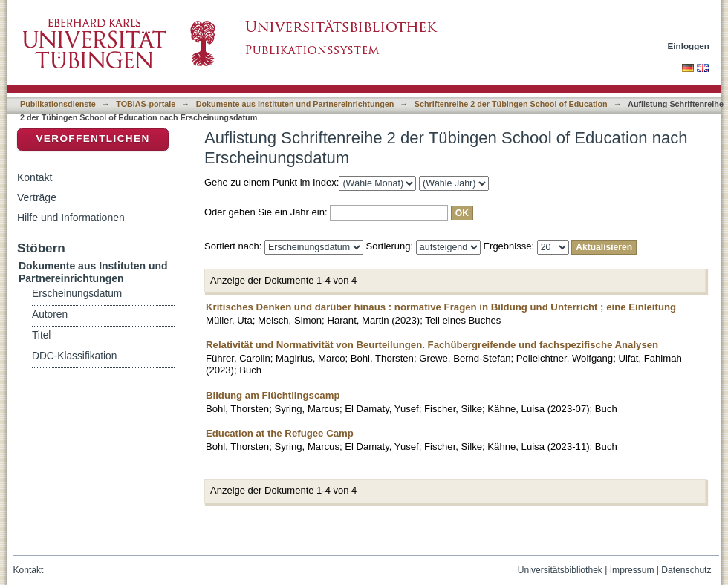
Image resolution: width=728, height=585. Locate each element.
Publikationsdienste (58, 104)
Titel (41, 335)
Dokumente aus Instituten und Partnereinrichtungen (295, 104)
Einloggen (689, 46)
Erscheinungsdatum (77, 294)
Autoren (50, 314)
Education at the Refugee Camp (280, 433)
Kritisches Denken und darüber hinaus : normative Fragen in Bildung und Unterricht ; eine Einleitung (441, 307)
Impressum (632, 570)
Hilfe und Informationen (71, 218)
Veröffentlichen (92, 138)
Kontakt (35, 177)
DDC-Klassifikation (74, 356)
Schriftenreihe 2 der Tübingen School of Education (511, 104)
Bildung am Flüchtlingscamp (273, 395)
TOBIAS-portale (146, 104)
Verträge (37, 197)
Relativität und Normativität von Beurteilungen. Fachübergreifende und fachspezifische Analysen (432, 345)
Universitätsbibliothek (560, 570)
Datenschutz (686, 570)
